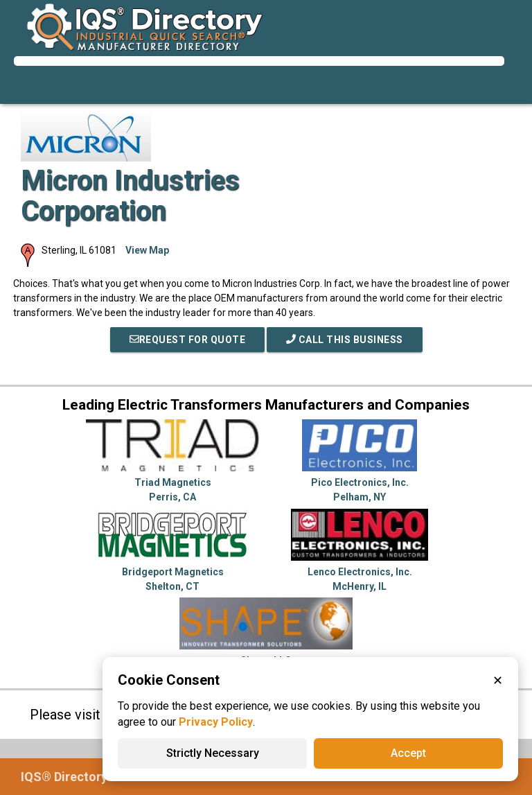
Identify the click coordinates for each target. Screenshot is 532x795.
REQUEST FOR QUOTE (188, 340)
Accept (408, 753)
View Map (147, 250)
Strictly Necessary (213, 753)
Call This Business (345, 340)
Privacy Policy (216, 722)
